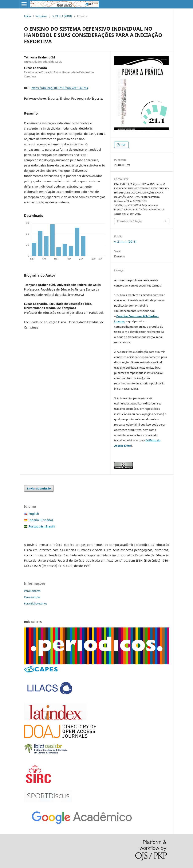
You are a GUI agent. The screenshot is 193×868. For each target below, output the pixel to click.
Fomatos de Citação (130, 221)
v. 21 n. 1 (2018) (62, 16)
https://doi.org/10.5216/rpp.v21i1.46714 (60, 88)
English (34, 514)
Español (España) (41, 520)
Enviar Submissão (39, 488)
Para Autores (32, 597)
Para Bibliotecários (36, 603)
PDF (123, 145)
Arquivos (42, 16)
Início (27, 16)
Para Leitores (32, 591)
